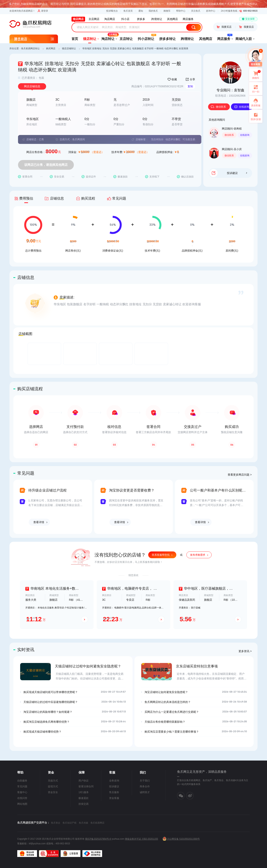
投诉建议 (237, 173)
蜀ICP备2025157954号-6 (98, 839)
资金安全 (53, 792)
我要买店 (224, 27)
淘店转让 (108, 38)
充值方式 (53, 781)
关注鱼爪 (196, 11)
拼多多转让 (168, 39)
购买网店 (51, 48)
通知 (141, 11)
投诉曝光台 (112, 11)
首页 (75, 39)
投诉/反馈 (256, 119)
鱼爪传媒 (84, 823)
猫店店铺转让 (69, 48)
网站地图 (22, 804)
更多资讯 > (245, 651)
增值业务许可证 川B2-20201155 (141, 839)
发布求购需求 (198, 555)
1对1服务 (84, 792)
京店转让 (126, 39)
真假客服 (256, 106)
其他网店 (206, 39)
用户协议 (84, 781)
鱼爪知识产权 (70, 823)
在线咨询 (242, 107)
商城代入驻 (244, 39)
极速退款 (84, 798)
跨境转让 (187, 39)
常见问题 (22, 786)
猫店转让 (90, 39)
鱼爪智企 (56, 823)
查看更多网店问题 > (240, 475)
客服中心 (22, 792)
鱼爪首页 (128, 11)
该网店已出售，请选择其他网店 (46, 165)
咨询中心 (211, 11)
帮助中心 (181, 11)
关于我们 (145, 781)
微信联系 (218, 107)
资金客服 (114, 798)
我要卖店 (246, 27)
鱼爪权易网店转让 (30, 48)
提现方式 (53, 786)
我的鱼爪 (153, 11)
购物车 (167, 11)
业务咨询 (114, 781)
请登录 (43, 11)
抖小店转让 (146, 38)
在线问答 (22, 798)
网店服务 (224, 38)
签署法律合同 (86, 786)
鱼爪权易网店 (97, 823)
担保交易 (84, 804)
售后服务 (114, 792)
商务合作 (145, 786)
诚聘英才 (145, 792)
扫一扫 (254, 89)
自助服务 (22, 781)
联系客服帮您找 (161, 555)
